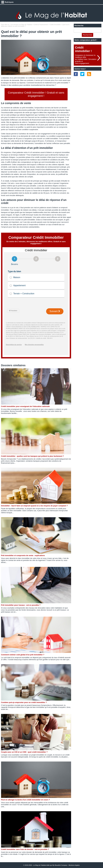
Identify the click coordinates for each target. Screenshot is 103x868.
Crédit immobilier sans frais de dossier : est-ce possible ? (25, 849)
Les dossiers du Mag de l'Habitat (21, 25)
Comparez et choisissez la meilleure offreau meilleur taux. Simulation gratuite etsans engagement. (86, 59)
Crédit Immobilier (55, 25)
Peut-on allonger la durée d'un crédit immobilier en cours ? (25, 800)
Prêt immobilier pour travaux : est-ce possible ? (21, 605)
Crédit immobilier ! (83, 49)
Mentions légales (74, 865)
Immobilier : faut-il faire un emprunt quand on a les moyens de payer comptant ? (34, 506)
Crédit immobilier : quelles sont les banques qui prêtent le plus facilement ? (32, 456)
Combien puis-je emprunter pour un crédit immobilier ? (24, 702)
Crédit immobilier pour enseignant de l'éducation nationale (25, 406)
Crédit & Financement (41, 25)
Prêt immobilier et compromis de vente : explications (23, 555)
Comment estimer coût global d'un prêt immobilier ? (23, 655)
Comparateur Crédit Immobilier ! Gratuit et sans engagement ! (36, 94)
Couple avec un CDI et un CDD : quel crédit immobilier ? (24, 752)
